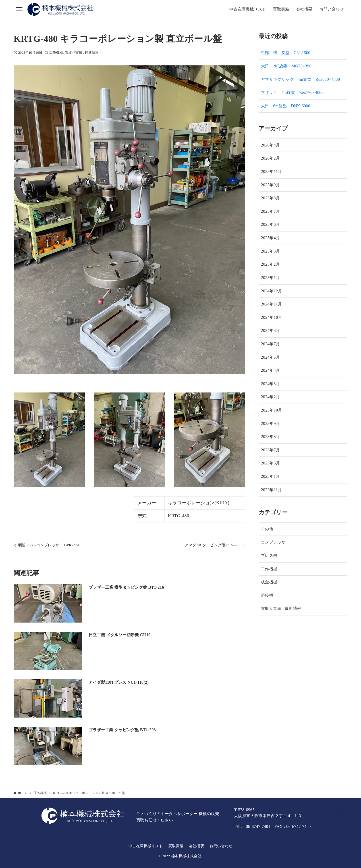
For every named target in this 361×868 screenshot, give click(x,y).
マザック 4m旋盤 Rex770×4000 (292, 92)
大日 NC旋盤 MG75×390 (286, 66)
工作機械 (56, 53)
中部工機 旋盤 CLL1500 (286, 53)
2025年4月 (270, 238)
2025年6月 (270, 224)
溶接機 (267, 595)
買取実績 (176, 846)
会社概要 (197, 846)
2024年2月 (270, 397)
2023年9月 (270, 423)
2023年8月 (270, 437)
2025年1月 (270, 278)
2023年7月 (270, 450)
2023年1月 (270, 476)
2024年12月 (271, 291)
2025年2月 (270, 264)
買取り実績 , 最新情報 (82, 53)
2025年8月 (270, 198)
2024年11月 (271, 304)
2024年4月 (270, 370)
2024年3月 (270, 384)
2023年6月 (270, 463)
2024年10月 (271, 317)
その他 (267, 529)
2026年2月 (270, 158)
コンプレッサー (275, 542)
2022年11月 (271, 490)
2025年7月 (270, 211)
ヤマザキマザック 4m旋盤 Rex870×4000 (300, 79)
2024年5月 (270, 357)
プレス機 (269, 555)
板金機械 (269, 582)
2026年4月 (270, 145)
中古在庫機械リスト (146, 846)
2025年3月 (270, 251)
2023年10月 (271, 410)
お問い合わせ (221, 846)
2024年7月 (270, 344)
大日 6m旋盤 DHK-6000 (286, 106)
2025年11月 (271, 171)
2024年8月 (270, 330)
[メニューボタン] (19, 9)
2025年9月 (270, 185)
